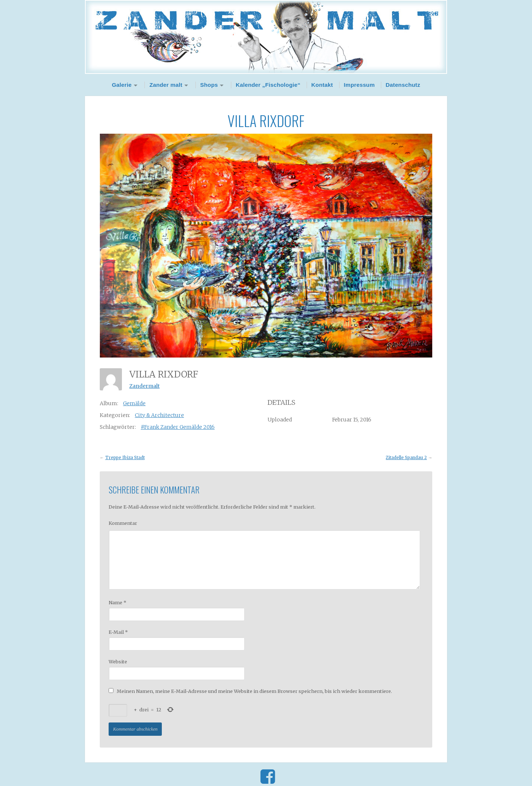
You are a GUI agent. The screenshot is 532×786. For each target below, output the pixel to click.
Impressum (359, 85)
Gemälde (134, 403)
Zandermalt (144, 386)
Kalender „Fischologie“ (268, 85)
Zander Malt (266, 37)
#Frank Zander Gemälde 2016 (178, 427)
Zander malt (166, 85)
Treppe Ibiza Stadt (125, 458)
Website (118, 662)
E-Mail (118, 632)
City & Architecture (159, 415)
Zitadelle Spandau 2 (406, 458)
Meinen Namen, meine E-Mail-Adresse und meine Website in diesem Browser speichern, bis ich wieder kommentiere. (254, 691)
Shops (209, 85)
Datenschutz (403, 85)
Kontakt (322, 85)
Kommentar (123, 523)
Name (117, 602)
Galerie (122, 85)
